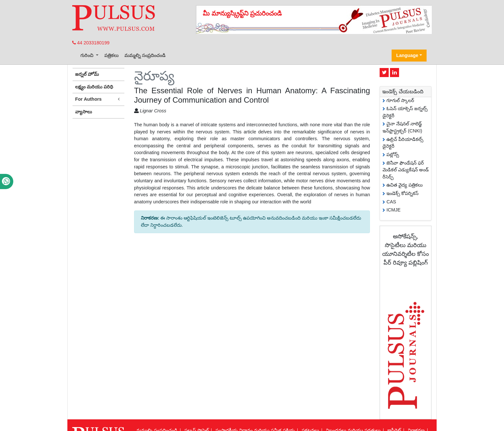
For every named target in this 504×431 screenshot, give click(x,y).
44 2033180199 (91, 43)
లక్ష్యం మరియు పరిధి (94, 87)
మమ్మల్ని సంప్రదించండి (145, 55)
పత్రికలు (111, 55)
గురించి (87, 55)
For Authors (98, 99)
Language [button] (407, 55)
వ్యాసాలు (84, 112)
